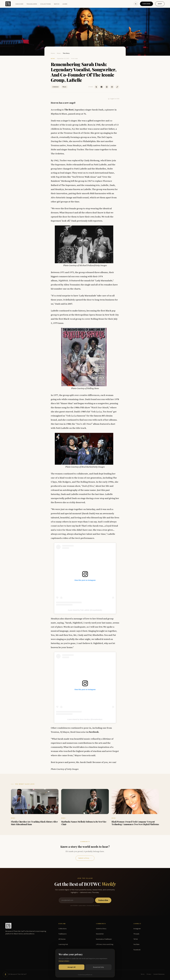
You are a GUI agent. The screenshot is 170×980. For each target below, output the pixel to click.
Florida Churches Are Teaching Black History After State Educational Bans (34, 823)
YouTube (136, 944)
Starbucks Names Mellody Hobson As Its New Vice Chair (84, 823)
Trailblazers (32, 4)
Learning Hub (63, 944)
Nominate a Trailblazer (104, 939)
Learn (65, 4)
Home (53, 53)
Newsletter (100, 934)
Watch (57, 4)
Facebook (137, 950)
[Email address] (76, 900)
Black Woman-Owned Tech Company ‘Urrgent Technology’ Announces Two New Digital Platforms (135, 823)
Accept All (72, 972)
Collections (46, 4)
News (59, 53)
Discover (20, 4)
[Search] (136, 4)
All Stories (62, 939)
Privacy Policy (64, 966)
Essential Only (98, 972)
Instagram (137, 929)
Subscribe (146, 4)
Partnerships (101, 950)
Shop (160, 4)
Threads (136, 934)
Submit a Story (85, 858)
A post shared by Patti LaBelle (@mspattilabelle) (85, 610)
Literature (55, 87)
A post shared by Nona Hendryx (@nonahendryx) (85, 719)
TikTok (136, 939)
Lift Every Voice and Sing (105, 944)
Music (64, 87)
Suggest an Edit (114, 99)
